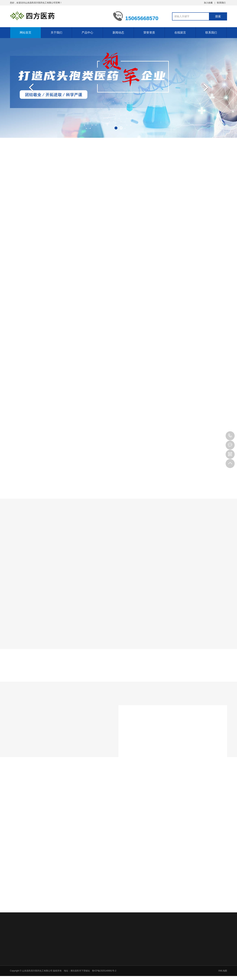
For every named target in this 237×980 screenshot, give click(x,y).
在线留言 (180, 33)
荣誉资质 (149, 33)
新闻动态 (118, 33)
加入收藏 (208, 3)
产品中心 (87, 33)
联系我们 (221, 3)
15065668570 (230, 436)
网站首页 (26, 33)
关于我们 (56, 33)
